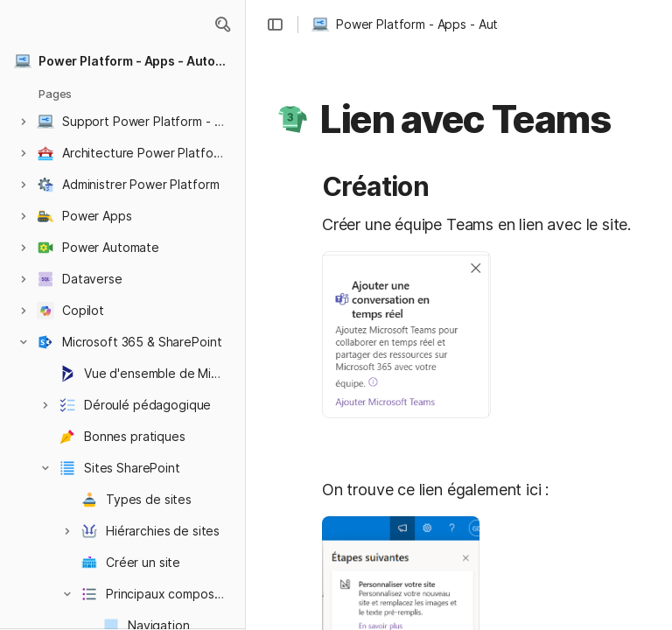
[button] (222, 24)
